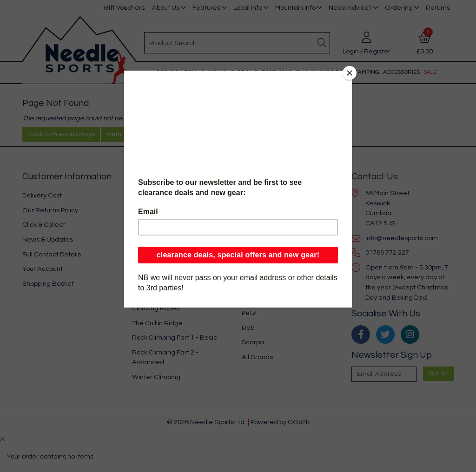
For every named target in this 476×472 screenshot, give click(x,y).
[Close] (350, 73)
